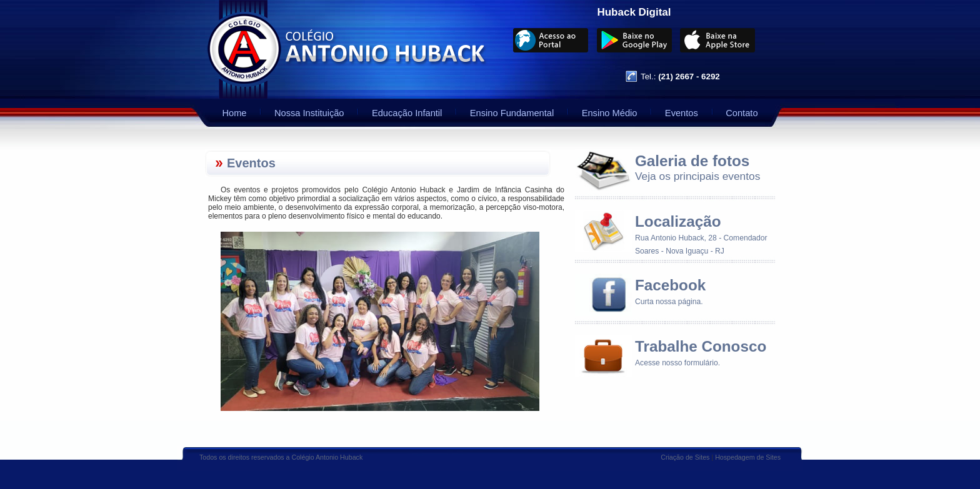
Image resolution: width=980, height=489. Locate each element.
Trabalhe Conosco (701, 346)
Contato (742, 113)
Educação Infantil (407, 113)
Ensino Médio (610, 113)
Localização (678, 221)
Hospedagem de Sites (748, 457)
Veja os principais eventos (697, 176)
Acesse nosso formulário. (677, 363)
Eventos (682, 113)
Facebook (670, 285)
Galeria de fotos (692, 161)
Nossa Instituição (309, 113)
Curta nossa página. (669, 302)
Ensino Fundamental (512, 113)
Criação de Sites (685, 457)
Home (234, 113)
